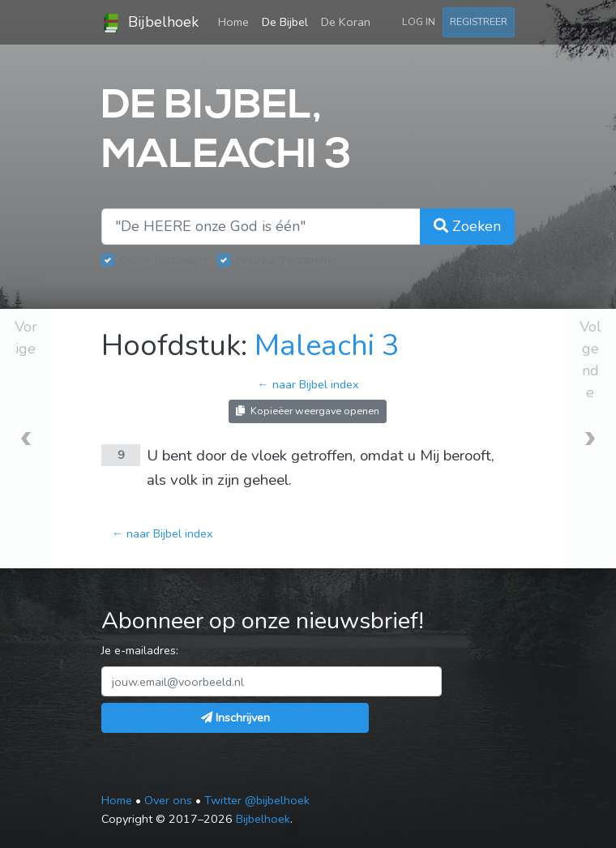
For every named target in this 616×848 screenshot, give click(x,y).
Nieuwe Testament (286, 260)
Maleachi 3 (327, 346)
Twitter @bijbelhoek (257, 800)
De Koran (346, 22)
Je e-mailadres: (140, 650)
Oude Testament (164, 260)
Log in (419, 21)
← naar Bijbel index (308, 384)
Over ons (168, 800)
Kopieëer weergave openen (308, 411)
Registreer (479, 21)
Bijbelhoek (150, 23)
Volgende (590, 360)
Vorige (26, 338)
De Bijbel (285, 22)
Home (237, 21)
